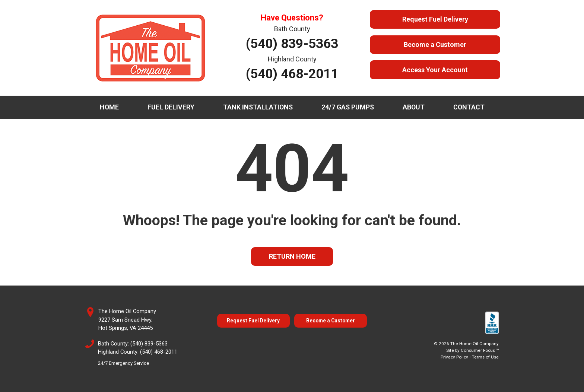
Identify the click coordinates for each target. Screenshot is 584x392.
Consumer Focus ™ (480, 350)
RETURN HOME (292, 256)
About (414, 107)
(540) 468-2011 (292, 74)
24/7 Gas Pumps (348, 107)
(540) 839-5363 (292, 44)
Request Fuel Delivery (435, 19)
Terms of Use (485, 357)
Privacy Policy (454, 357)
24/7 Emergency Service (123, 363)
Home (109, 107)
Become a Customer (435, 44)
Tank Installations (258, 107)
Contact (469, 107)
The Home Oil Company (475, 344)
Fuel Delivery (171, 107)
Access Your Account (435, 70)
